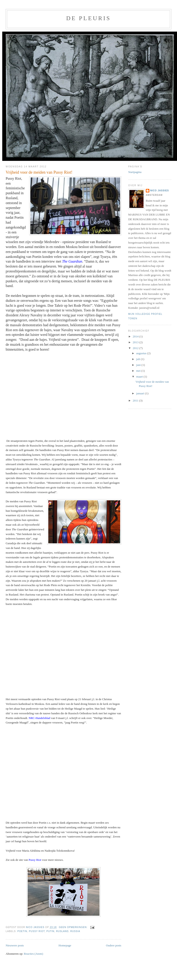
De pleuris (89, 18)
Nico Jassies (160, 191)
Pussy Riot (37, 931)
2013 (136, 342)
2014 (136, 336)
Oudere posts (114, 945)
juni (139, 365)
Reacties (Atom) (33, 954)
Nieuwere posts (15, 945)
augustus (142, 353)
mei (139, 371)
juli (138, 359)
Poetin (22, 931)
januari (140, 393)
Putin (50, 931)
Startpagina (135, 172)
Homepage (65, 945)
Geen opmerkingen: (74, 927)
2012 (136, 348)
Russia (75, 931)
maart (140, 377)
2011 (136, 400)
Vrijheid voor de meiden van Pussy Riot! (39, 172)
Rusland (62, 931)
